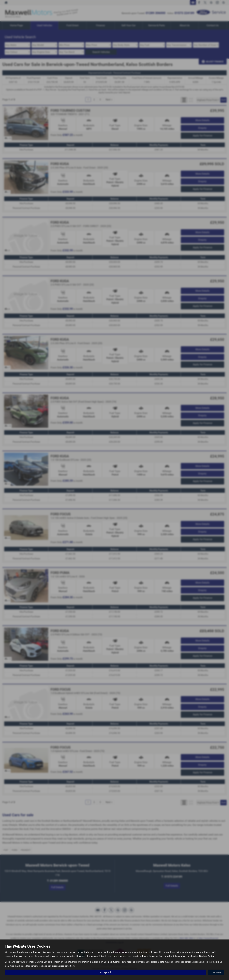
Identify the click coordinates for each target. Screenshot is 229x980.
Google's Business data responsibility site (124, 962)
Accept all (105, 972)
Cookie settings (216, 972)
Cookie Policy (207, 956)
